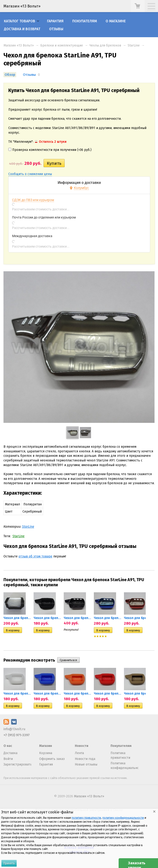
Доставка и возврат (22, 29)
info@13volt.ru (14, 729)
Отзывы (56, 29)
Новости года (85, 759)
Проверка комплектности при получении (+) (50, 150)
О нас (8, 746)
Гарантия (55, 21)
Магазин (46, 746)
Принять (9, 863)
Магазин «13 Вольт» (19, 45)
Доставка (10, 753)
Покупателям (85, 21)
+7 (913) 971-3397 (17, 735)
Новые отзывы (86, 764)
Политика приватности (120, 755)
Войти (8, 759)
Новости (82, 746)
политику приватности (86, 818)
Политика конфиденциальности (124, 766)
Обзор (10, 75)
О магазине (116, 21)
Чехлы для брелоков (105, 45)
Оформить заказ (52, 759)
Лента (79, 753)
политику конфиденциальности (123, 818)
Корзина (46, 753)
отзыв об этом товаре (35, 556)
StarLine (134, 45)
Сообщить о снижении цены (30, 174)
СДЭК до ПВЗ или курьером (33, 200)
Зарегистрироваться (17, 764)
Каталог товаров (20, 21)
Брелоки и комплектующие (62, 45)
